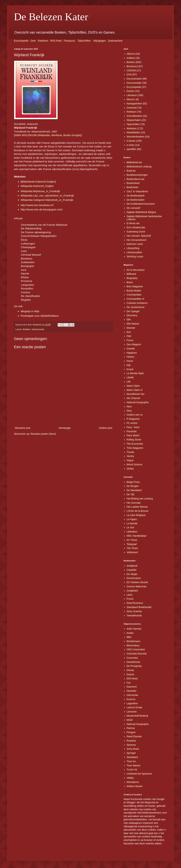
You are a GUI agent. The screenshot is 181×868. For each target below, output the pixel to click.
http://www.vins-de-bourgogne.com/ (42, 209)
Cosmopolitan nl (135, 299)
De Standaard (134, 490)
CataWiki (132, 570)
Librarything (133, 248)
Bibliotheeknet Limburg (139, 167)
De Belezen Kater (51, 17)
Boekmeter (133, 187)
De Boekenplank (136, 196)
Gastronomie (38, 329)
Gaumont (132, 687)
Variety (130, 456)
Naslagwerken (134, 104)
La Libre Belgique (136, 515)
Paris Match (133, 435)
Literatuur (132, 95)
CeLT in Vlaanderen (137, 191)
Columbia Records (137, 654)
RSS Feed (56, 41)
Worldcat (57, 135)
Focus (130, 340)
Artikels (131, 58)
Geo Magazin (134, 344)
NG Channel (133, 398)
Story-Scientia (134, 611)
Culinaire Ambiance (137, 303)
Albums (131, 54)
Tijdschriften (84, 41)
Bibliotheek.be (134, 162)
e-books (131, 141)
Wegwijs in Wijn (30, 311)
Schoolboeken (134, 116)
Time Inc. (132, 761)
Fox (129, 683)
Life (129, 382)
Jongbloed (132, 591)
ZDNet (130, 469)
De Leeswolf (133, 208)
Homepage (65, 428)
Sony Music (133, 749)
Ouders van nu (135, 415)
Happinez (132, 353)
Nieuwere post (23, 428)
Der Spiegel (133, 311)
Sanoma (131, 745)
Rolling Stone (134, 440)
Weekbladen (133, 132)
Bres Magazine (135, 286)
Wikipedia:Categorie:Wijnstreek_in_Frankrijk (47, 200)
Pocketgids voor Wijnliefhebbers (40, 316)
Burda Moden (134, 291)
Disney (130, 670)
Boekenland (133, 183)
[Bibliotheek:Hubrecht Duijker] (38, 182)
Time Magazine (135, 448)
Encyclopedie (21, 41)
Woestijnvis (133, 782)
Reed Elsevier (134, 736)
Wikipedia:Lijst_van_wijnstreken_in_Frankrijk (47, 196)
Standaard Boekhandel (139, 607)
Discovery (132, 315)
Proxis (130, 599)
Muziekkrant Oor (136, 394)
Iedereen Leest (135, 244)
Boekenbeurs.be (136, 179)
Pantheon (43, 41)
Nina (129, 411)
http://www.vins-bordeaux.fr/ (37, 205)
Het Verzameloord (136, 240)
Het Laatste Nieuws (137, 507)
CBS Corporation (136, 649)
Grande (131, 349)
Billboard (131, 274)
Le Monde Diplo (135, 373)
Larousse (132, 712)
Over (33, 41)
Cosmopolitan (134, 295)
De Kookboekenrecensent (141, 204)
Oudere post (106, 428)
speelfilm (131, 149)
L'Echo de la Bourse (138, 511)
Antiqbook (132, 566)
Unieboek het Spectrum (139, 774)
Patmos (131, 728)
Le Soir (131, 527)
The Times (132, 548)
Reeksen (131, 112)
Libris (130, 595)
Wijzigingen (100, 41)
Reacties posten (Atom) (43, 434)
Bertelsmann (134, 641)
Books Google (72, 135)
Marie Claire (133, 386)
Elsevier (131, 328)
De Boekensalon (136, 200)
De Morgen (133, 486)
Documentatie (134, 83)
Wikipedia (44, 135)
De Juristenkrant (136, 307)
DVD (129, 74)
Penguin (131, 732)
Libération (132, 532)
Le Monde (132, 523)
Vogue (130, 460)
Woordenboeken (136, 137)
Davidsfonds (133, 662)
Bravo (130, 282)
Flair (129, 336)
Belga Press (133, 482)
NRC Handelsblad (136, 536)
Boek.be (131, 171)
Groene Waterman (137, 586)
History (131, 357)
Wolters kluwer (135, 786)
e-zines (131, 145)
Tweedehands (134, 616)
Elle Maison (133, 324)
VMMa (130, 778)
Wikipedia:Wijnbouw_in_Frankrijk (40, 191)
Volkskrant (132, 552)
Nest (129, 407)
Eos (129, 332)
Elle (129, 319)
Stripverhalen (134, 120)
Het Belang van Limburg (140, 499)
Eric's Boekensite (136, 227)
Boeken (27, 329)
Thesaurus (69, 41)
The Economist (135, 444)
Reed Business (135, 603)
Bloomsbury (133, 645)
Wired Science (135, 464)
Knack (130, 369)
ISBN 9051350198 (26, 135)
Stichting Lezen (135, 257)
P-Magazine (133, 419)
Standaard (132, 757)
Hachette (132, 691)
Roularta (131, 741)
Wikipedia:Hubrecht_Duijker (37, 186)
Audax (130, 633)
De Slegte (132, 574)
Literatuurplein (134, 252)
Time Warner (134, 766)
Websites (132, 128)
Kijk (129, 365)
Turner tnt (132, 770)
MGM (130, 720)
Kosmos (131, 699)
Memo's (131, 99)
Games (131, 91)
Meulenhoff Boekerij (137, 716)
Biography (132, 278)
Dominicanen (134, 578)
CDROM (131, 70)
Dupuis (131, 674)
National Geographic (138, 402)
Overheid (132, 108)
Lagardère (132, 703)
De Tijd (131, 494)
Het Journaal (134, 503)
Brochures (132, 66)
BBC (129, 637)
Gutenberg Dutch (136, 232)
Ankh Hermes (134, 629)
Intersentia (132, 695)
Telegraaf (132, 544)
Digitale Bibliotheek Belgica (141, 212)
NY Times (132, 540)
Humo (130, 361)
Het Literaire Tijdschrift (139, 236)
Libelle (130, 377)
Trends (130, 452)
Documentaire (134, 79)
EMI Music (132, 678)
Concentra (132, 658)
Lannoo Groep (135, 707)
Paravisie (132, 431)
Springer (131, 753)
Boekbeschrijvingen (137, 175)
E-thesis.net (133, 223)
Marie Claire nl (135, 390)
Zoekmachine (115, 41)
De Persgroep (134, 666)
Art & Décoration (136, 270)
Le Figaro (132, 519)
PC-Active (132, 423)
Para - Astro (133, 427)
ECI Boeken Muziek (137, 582)
